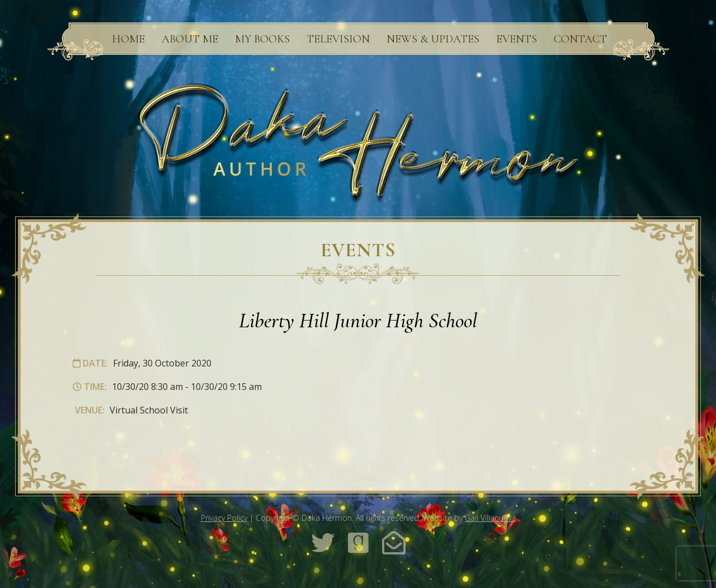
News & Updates (433, 39)
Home (128, 39)
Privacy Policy (224, 518)
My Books (262, 39)
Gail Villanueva (490, 518)
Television (338, 39)
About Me (190, 39)
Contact (580, 39)
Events (517, 39)
